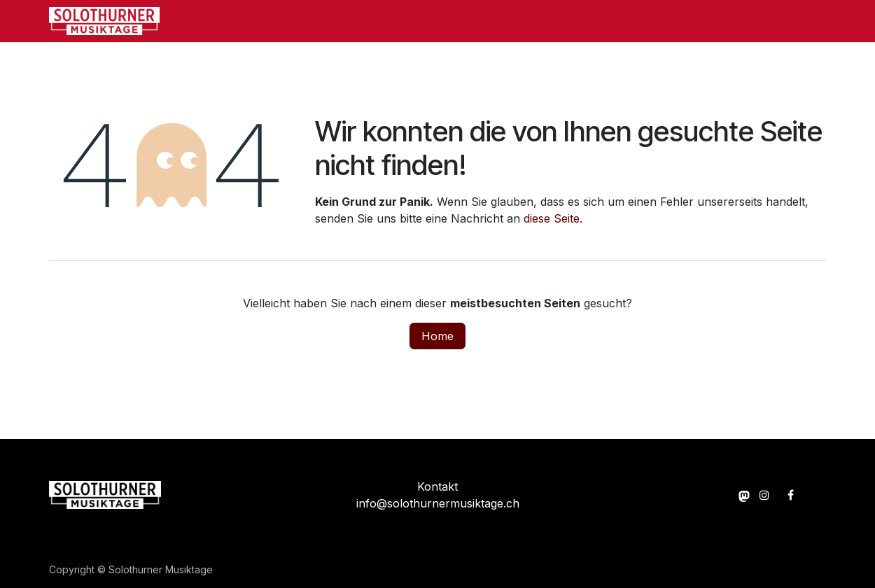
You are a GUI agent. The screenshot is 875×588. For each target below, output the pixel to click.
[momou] (744, 495)
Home (437, 336)
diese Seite (552, 218)
